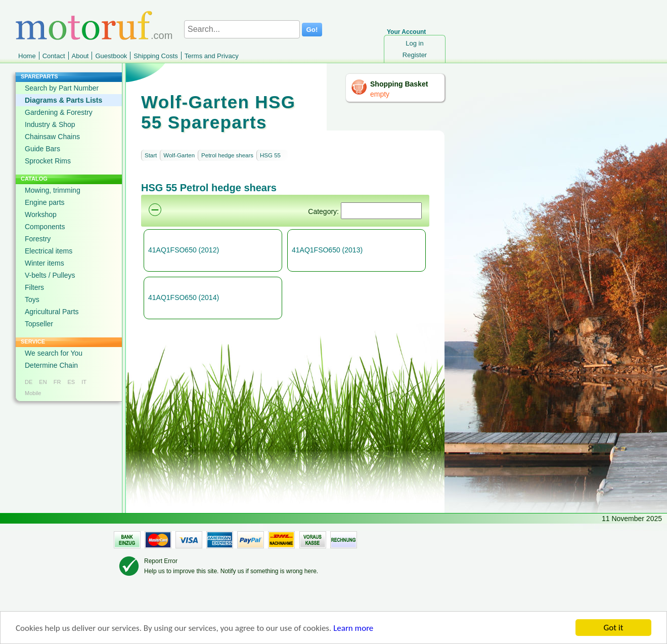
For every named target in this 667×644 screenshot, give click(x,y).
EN (43, 382)
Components (45, 227)
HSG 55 (270, 155)
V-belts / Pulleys (50, 275)
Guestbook (111, 56)
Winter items (45, 263)
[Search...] (242, 29)
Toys (32, 299)
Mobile (33, 393)
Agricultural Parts (52, 312)
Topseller (39, 324)
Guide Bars (42, 149)
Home (27, 56)
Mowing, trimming (53, 190)
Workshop (41, 214)
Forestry (38, 239)
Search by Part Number (62, 88)
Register (415, 55)
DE (29, 382)
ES (71, 382)
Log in (414, 43)
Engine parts (45, 202)
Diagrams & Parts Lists (63, 100)
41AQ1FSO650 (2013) (327, 250)
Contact (54, 56)
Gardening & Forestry (59, 112)
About (80, 56)
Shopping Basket (399, 84)
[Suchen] (381, 211)
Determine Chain (51, 365)
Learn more (353, 629)
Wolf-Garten (179, 155)
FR (57, 382)
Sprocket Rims (48, 161)
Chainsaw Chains (52, 137)
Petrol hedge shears (227, 155)
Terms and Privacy (212, 56)
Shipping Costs (155, 56)
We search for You (54, 353)
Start (151, 155)
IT (84, 382)
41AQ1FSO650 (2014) (184, 297)
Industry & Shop (50, 124)
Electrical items (49, 251)
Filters (34, 287)
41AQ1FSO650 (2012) (184, 250)
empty (380, 94)
